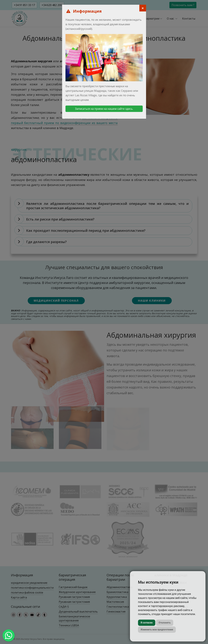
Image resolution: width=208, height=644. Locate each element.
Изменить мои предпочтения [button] (157, 630)
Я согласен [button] (147, 623)
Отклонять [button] (165, 623)
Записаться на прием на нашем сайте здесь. (104, 109)
